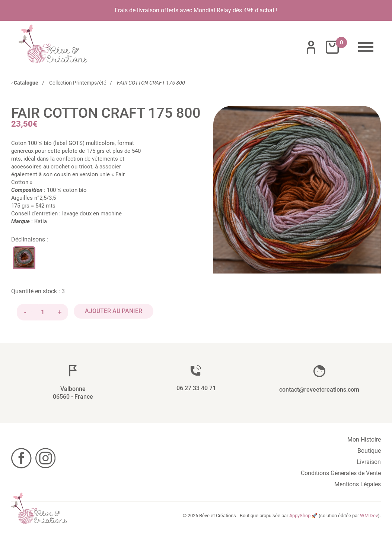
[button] (297, 190)
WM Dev (369, 516)
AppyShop (300, 516)
